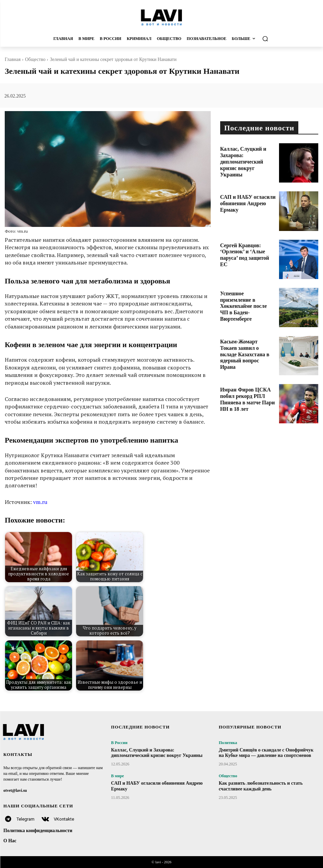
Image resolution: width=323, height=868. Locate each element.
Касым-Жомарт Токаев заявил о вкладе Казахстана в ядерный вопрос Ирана (247, 346)
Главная (13, 59)
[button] (280, 39)
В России (119, 743)
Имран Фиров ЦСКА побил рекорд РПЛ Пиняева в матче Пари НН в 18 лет (247, 394)
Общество (35, 59)
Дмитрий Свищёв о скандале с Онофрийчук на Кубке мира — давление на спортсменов (266, 753)
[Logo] (161, 17)
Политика (228, 743)
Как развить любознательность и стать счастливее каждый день (261, 786)
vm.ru (40, 502)
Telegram (26, 819)
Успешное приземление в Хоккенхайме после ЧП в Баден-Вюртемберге (243, 298)
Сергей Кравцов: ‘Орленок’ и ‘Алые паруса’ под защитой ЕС (247, 250)
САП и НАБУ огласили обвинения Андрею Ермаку (245, 199)
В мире (117, 776)
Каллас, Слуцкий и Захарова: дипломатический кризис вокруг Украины (247, 153)
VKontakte (64, 819)
